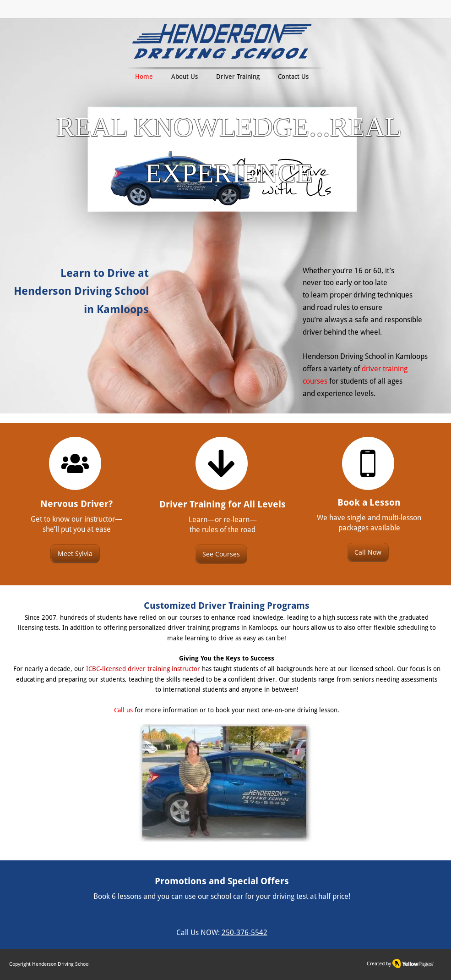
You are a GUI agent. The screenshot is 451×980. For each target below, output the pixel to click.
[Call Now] (368, 552)
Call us (123, 710)
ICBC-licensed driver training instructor (143, 669)
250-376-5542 (245, 933)
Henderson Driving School (61, 964)
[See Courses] (221, 554)
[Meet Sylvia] (75, 554)
